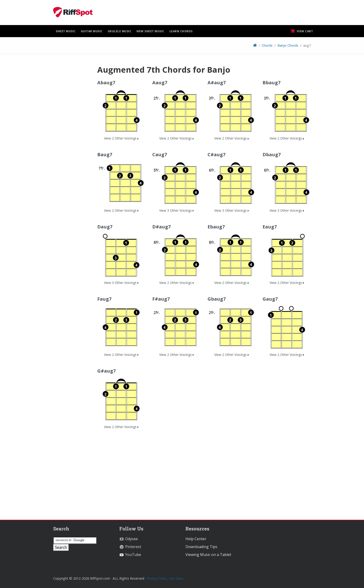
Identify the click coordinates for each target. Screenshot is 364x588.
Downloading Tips (201, 547)
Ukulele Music (120, 31)
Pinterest (130, 547)
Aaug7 (160, 83)
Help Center (196, 539)
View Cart (302, 31)
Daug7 (105, 227)
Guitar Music (92, 31)
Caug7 (160, 154)
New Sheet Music (150, 31)
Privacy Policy (157, 578)
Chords (267, 45)
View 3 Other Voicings (177, 210)
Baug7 (105, 154)
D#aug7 (161, 227)
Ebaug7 (216, 227)
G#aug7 (106, 371)
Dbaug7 (272, 154)
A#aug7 (217, 83)
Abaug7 (106, 83)
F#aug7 (161, 299)
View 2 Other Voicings (121, 138)
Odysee (129, 539)
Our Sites (177, 578)
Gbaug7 (217, 299)
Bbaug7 (271, 83)
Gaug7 (270, 299)
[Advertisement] (72, 134)
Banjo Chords (288, 45)
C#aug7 (216, 154)
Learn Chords (181, 31)
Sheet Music (66, 31)
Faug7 (104, 299)
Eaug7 (270, 227)
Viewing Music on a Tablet (208, 555)
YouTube (130, 555)
